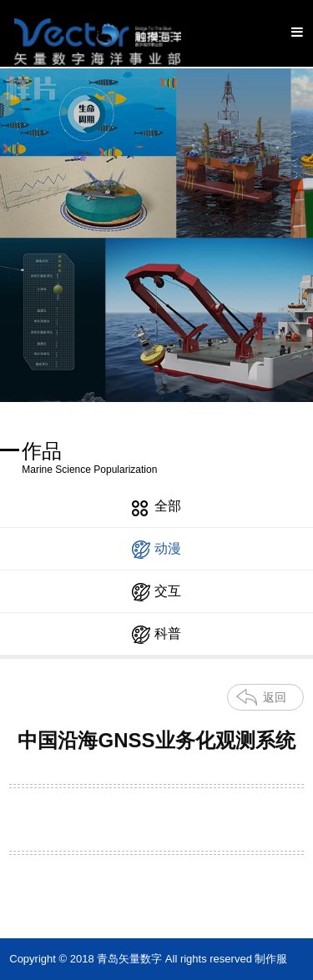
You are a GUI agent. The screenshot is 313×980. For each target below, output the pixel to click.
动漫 (156, 550)
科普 (156, 635)
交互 (156, 592)
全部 (156, 507)
